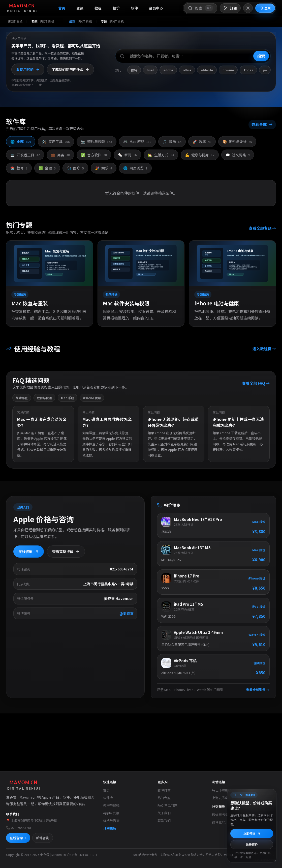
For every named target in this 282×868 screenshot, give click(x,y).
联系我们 (164, 820)
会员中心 (156, 8)
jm (265, 70)
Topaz (248, 70)
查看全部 (262, 124)
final (150, 70)
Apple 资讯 (111, 813)
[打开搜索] (200, 8)
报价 (116, 8)
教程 (98, 8)
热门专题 (164, 798)
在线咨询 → (18, 838)
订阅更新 (110, 828)
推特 (134, 70)
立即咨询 (252, 833)
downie (228, 70)
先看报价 (252, 844)
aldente (207, 70)
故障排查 (164, 790)
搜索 (261, 56)
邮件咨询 (43, 838)
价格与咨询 (111, 820)
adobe (168, 70)
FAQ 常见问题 (167, 805)
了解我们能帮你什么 (70, 69)
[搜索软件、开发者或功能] (193, 56)
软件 (134, 8)
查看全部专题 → (262, 228)
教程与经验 (111, 805)
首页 (62, 8)
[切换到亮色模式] (248, 8)
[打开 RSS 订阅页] (230, 8)
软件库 (108, 798)
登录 (265, 8)
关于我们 (164, 813)
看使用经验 (28, 69)
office (187, 70)
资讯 (80, 8)
